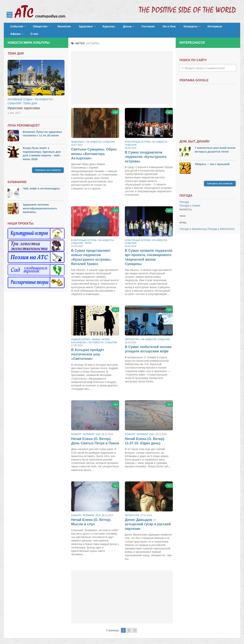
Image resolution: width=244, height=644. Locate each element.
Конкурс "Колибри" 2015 (86, 429)
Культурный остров (137, 137)
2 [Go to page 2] (129, 625)
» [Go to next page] (135, 625)
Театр (88, 238)
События (16, 27)
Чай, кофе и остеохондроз (41, 183)
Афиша (208, 27)
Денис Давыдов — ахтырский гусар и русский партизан (148, 519)
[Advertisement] (122, 72)
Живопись (78, 137)
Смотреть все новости (48, 165)
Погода (184, 197)
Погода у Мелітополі (221, 224)
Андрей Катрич (81, 334)
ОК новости (94, 137)
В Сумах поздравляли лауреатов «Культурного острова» (146, 152)
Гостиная (132, 27)
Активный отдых (20, 94)
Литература (132, 334)
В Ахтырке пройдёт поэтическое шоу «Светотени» (88, 349)
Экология (59, 27)
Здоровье (77, 27)
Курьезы (98, 27)
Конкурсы (169, 27)
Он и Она (150, 27)
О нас (225, 27)
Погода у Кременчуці (193, 224)
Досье (113, 27)
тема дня (30, 98)
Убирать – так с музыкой (212, 159)
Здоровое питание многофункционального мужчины (40, 203)
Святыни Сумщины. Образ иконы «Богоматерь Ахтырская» (94, 148)
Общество (37, 27)
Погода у (190, 200)
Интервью (190, 27)
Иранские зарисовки (24, 103)
